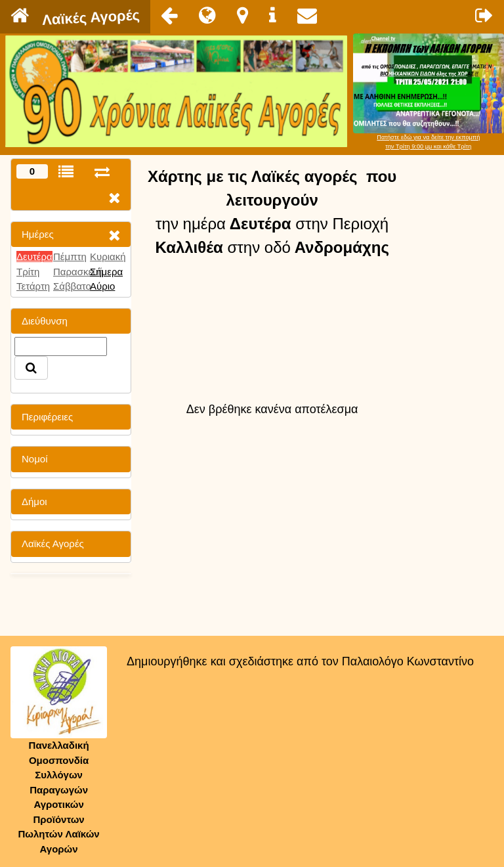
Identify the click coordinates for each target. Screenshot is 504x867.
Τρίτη (28, 272)
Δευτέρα (34, 256)
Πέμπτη (70, 256)
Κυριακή (108, 256)
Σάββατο (72, 286)
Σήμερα (106, 272)
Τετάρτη (33, 286)
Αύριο (102, 286)
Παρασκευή (78, 272)
